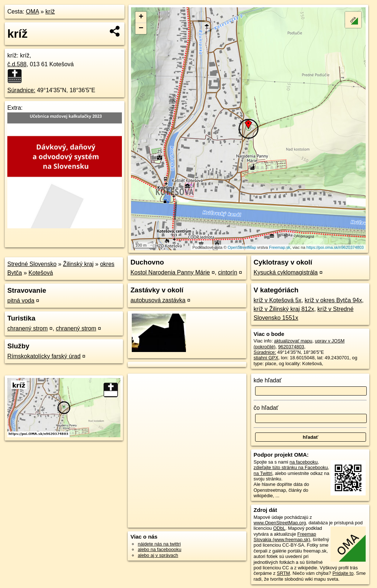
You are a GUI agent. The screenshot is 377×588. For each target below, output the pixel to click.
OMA (33, 12)
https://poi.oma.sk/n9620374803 (335, 247)
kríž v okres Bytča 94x (333, 300)
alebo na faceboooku (159, 549)
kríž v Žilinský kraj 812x (284, 309)
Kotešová (41, 273)
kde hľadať (268, 380)
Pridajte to (343, 573)
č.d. (17, 64)
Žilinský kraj (78, 264)
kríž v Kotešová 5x (278, 300)
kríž (50, 12)
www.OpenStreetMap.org (280, 523)
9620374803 (291, 347)
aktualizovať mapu (293, 341)
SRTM (283, 573)
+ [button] (141, 17)
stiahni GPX (266, 358)
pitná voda (21, 301)
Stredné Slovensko (32, 264)
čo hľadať (266, 408)
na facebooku (304, 462)
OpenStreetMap (242, 247)
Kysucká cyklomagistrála (286, 272)
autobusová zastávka (158, 300)
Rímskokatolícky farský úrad (44, 356)
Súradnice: (21, 90)
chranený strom (27, 328)
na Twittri (263, 473)
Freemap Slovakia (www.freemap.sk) (285, 537)
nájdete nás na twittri (159, 544)
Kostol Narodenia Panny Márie (170, 272)
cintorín (228, 272)
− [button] (141, 29)
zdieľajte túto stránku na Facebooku (291, 467)
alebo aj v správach (158, 555)
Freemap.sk (280, 247)
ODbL (279, 528)
